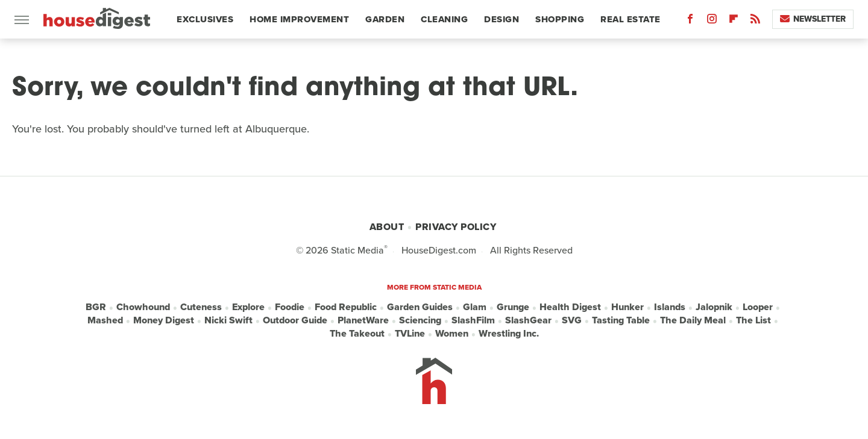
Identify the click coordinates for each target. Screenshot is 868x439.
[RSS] (755, 21)
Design (502, 19)
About (387, 227)
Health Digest (570, 307)
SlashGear (528, 320)
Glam (475, 307)
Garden (385, 19)
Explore (248, 307)
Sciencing (420, 320)
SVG (572, 320)
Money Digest (164, 320)
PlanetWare (363, 320)
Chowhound (143, 307)
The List (753, 320)
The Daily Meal (693, 320)
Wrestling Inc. (509, 334)
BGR (96, 307)
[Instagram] (712, 21)
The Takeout (357, 334)
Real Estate (631, 19)
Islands (670, 307)
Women (452, 334)
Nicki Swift (228, 320)
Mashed (105, 320)
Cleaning (444, 19)
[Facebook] (690, 21)
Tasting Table (621, 320)
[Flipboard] (734, 21)
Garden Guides (420, 307)
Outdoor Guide (295, 320)
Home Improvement (299, 19)
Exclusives (205, 19)
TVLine (410, 334)
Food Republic (346, 307)
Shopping (560, 19)
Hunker (627, 307)
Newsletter (813, 19)
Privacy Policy (456, 227)
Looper (758, 307)
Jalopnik (714, 307)
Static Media (357, 250)
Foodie (290, 307)
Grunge (513, 307)
